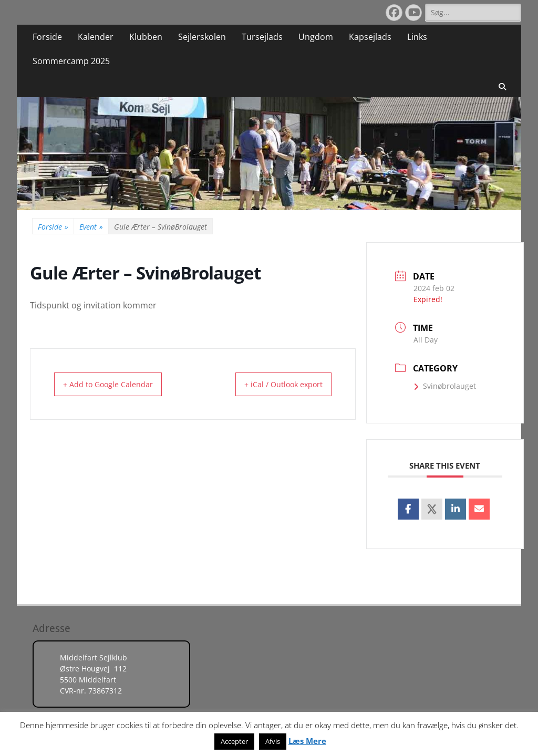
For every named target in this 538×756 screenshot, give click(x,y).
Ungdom (316, 37)
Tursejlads (262, 37)
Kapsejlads (370, 37)
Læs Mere (307, 741)
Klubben (146, 37)
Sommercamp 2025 (71, 61)
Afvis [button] (273, 741)
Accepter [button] (234, 741)
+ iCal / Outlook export (275, 384)
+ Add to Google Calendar (116, 384)
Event (91, 227)
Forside (47, 37)
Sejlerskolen (202, 37)
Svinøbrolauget (445, 386)
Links (417, 37)
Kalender (96, 37)
